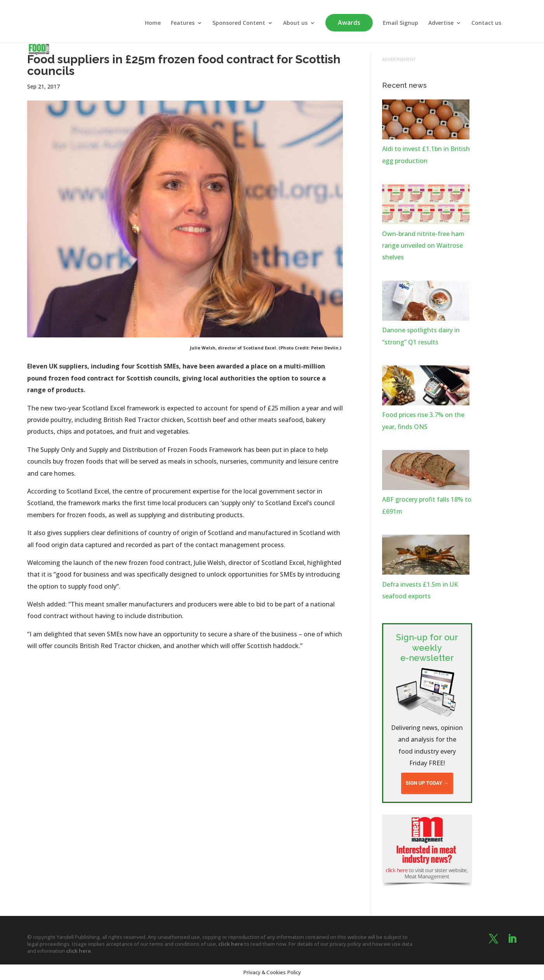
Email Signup (401, 23)
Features (183, 23)
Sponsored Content (239, 23)
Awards (349, 23)
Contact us (486, 23)
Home (153, 23)
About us (295, 23)
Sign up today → (427, 783)
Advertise (441, 23)
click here (231, 944)
